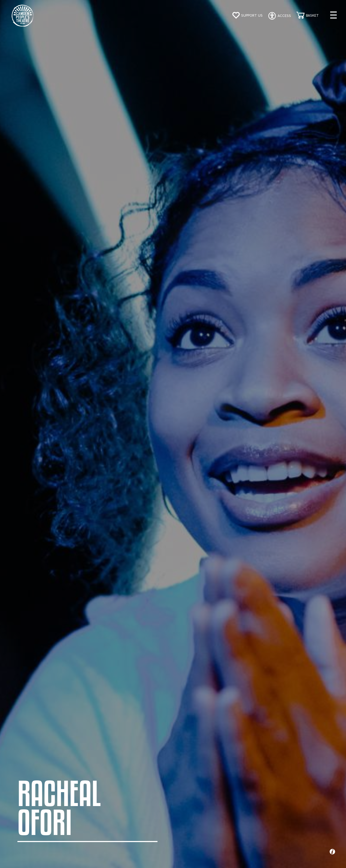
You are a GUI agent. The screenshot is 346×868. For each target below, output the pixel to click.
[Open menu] (333, 15)
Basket (312, 16)
